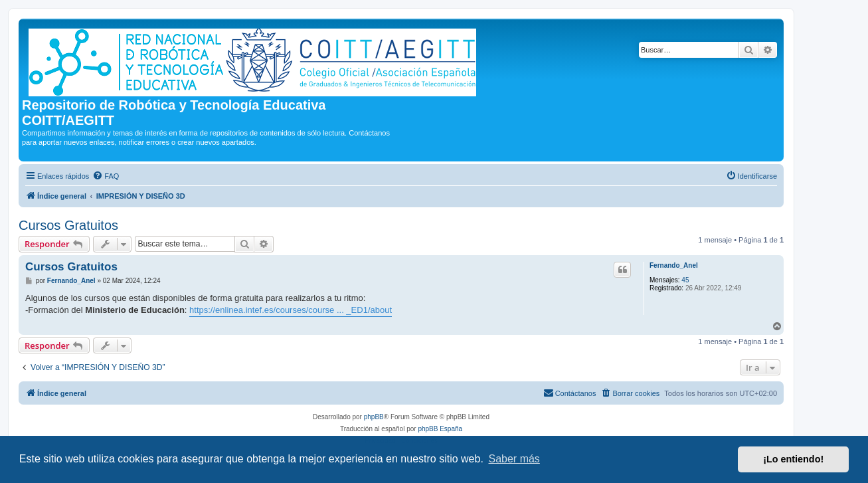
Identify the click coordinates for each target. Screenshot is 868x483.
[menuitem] (106, 176)
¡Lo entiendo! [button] (793, 459)
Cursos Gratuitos (68, 225)
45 (685, 280)
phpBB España (440, 429)
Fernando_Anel (674, 265)
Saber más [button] (514, 459)
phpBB (374, 417)
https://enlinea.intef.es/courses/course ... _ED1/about (291, 310)
